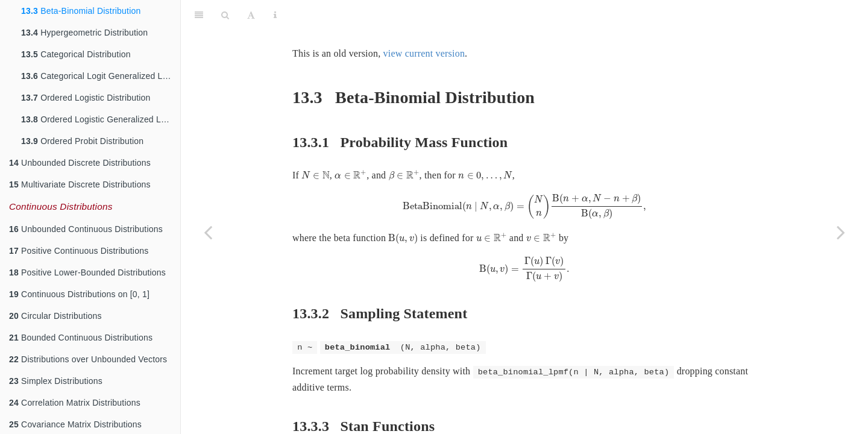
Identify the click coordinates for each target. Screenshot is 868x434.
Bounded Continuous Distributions (81, 338)
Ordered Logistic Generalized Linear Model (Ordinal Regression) (101, 119)
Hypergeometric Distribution (84, 33)
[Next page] (841, 232)
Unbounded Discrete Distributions (80, 163)
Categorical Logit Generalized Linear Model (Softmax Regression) (101, 76)
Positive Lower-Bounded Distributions (87, 272)
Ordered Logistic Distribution (86, 98)
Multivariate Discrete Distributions (80, 184)
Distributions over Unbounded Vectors (88, 359)
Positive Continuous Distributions (79, 251)
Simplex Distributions (56, 381)
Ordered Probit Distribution (82, 141)
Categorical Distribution (76, 54)
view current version (424, 23)
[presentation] (316, 145)
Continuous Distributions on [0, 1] (79, 294)
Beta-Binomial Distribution (81, 11)
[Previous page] (208, 232)
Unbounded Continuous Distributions (86, 229)
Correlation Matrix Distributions (75, 403)
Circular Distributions (55, 316)
